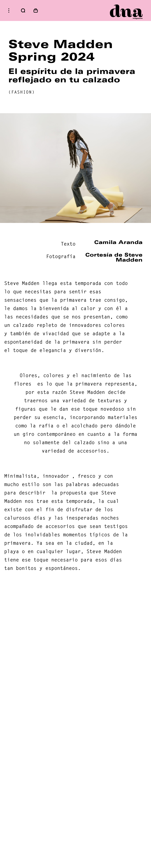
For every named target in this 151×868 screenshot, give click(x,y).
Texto (68, 244)
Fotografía (61, 256)
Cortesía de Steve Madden (114, 257)
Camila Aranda (118, 242)
